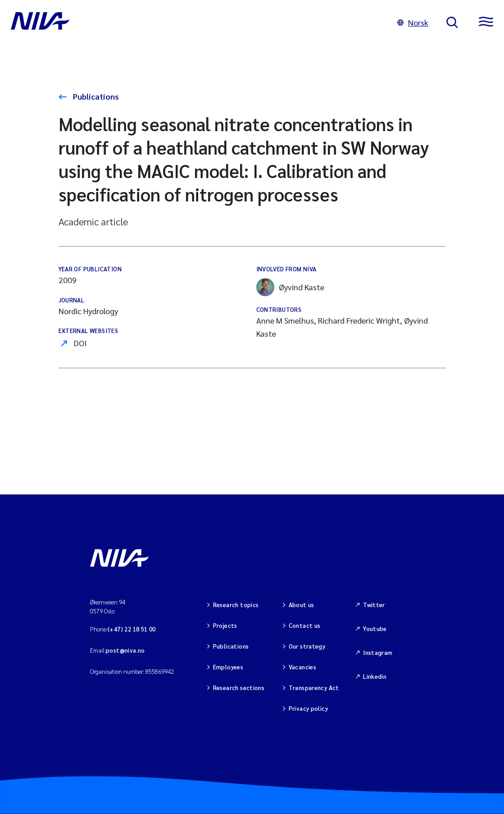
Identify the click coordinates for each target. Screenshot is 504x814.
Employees (228, 667)
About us (302, 605)
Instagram (378, 652)
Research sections (239, 688)
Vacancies (303, 667)
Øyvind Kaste (290, 287)
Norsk (413, 22)
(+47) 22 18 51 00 (132, 629)
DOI (80, 343)
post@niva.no (125, 650)
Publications (95, 96)
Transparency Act (314, 688)
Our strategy (307, 646)
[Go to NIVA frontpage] (195, 23)
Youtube (375, 629)
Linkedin (375, 676)
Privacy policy (308, 708)
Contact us (305, 625)
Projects (225, 625)
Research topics (236, 605)
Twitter (374, 605)
